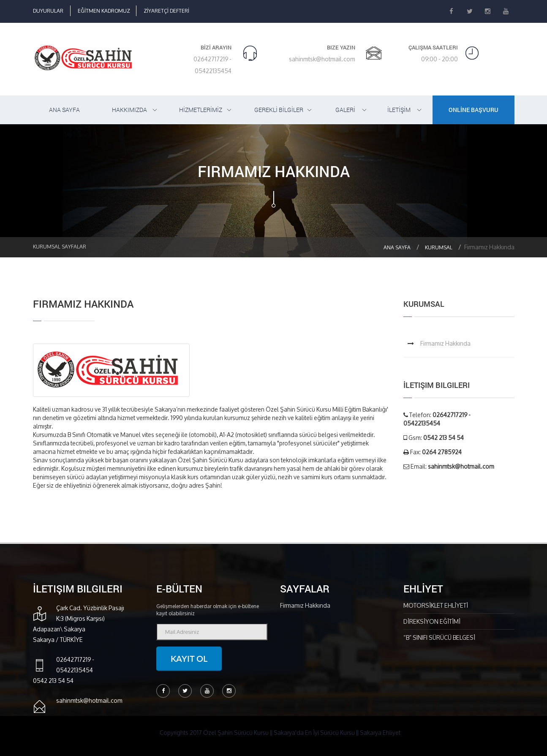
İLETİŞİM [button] (399, 110)
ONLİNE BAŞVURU (474, 110)
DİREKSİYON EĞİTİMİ (432, 621)
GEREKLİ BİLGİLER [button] (279, 110)
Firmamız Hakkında (445, 343)
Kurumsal (439, 247)
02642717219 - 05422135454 (212, 65)
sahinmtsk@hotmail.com (322, 59)
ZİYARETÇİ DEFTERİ (166, 11)
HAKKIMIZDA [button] (129, 110)
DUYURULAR (48, 11)
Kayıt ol (189, 658)
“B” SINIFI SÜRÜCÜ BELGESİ (439, 637)
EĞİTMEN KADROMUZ (104, 11)
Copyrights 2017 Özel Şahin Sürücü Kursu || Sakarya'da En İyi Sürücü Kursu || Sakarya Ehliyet (280, 733)
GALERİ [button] (345, 110)
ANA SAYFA (64, 110)
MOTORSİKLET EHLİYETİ (436, 605)
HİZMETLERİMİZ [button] (201, 110)
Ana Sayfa (397, 247)
